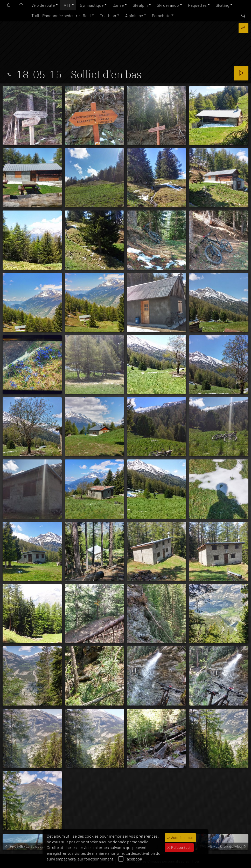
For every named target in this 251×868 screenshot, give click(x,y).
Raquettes (197, 5)
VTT (67, 5)
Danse (118, 5)
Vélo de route (43, 5)
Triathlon (108, 15)
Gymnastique (92, 5)
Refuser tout (180, 847)
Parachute (161, 15)
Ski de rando (168, 5)
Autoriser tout (182, 838)
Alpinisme (134, 15)
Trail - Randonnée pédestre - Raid (61, 15)
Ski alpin (140, 5)
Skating (222, 5)
